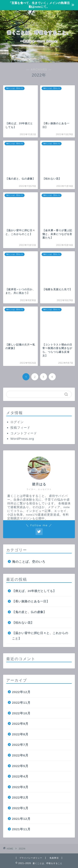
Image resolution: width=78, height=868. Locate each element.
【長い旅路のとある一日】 (31, 601)
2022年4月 (20, 776)
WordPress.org (22, 439)
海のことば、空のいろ (29, 562)
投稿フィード (20, 428)
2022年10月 (21, 713)
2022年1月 (20, 808)
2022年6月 (20, 755)
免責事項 (54, 858)
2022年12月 (21, 692)
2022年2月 (20, 797)
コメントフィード (24, 433)
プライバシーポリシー (31, 858)
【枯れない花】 (23, 623)
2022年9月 (20, 724)
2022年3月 (20, 787)
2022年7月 (20, 745)
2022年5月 (20, 766)
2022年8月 (20, 734)
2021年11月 (21, 829)
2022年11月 (21, 703)
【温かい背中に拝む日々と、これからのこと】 (40, 636)
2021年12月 (21, 819)
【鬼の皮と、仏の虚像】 (29, 612)
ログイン (17, 422)
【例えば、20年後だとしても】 (34, 591)
